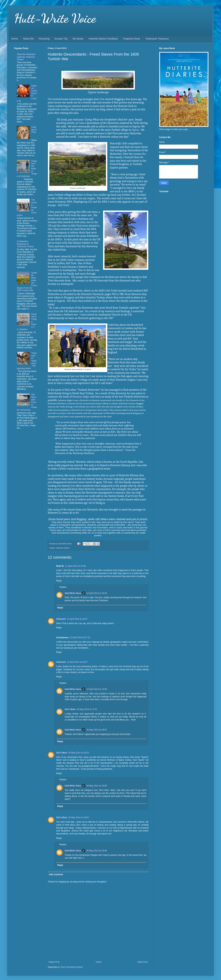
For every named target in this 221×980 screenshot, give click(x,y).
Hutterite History (63, 548)
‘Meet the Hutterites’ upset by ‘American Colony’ (26, 57)
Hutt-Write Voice (55, 18)
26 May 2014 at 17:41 (87, 709)
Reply (59, 581)
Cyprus (135, 130)
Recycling (44, 39)
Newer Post (54, 962)
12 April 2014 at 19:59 (97, 689)
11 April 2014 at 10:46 (75, 566)
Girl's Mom (70, 709)
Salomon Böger (81, 397)
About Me (28, 39)
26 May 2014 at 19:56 (97, 851)
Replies (63, 587)
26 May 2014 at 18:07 (97, 730)
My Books (78, 39)
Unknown (61, 619)
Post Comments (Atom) (72, 967)
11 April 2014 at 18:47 (77, 619)
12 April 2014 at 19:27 (77, 662)
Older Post (143, 962)
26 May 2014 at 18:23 (78, 753)
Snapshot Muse (132, 39)
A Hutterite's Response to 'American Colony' (25, 244)
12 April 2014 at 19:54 (97, 593)
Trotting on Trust (34, 130)
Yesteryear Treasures (157, 39)
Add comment (56, 874)
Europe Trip (61, 39)
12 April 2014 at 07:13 (80, 638)
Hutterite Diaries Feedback (103, 39)
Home (15, 39)
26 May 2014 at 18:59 (97, 786)
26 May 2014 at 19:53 (78, 817)
